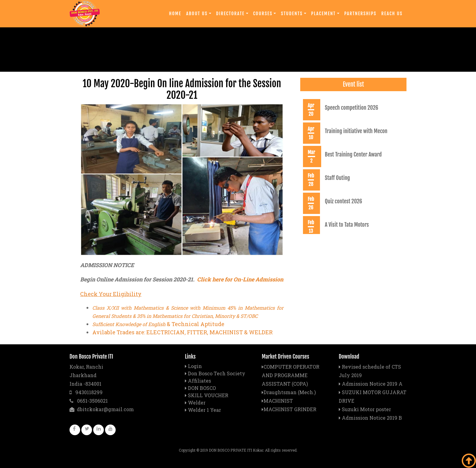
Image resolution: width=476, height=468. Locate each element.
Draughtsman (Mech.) (289, 392)
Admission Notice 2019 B (370, 418)
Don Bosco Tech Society (217, 373)
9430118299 (86, 392)
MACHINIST (277, 401)
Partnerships (360, 14)
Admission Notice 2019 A (371, 384)
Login (195, 366)
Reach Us (392, 14)
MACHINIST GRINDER (289, 409)
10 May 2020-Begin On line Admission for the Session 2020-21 (182, 89)
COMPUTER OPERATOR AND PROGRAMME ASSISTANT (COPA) (291, 375)
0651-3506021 (89, 401)
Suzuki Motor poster (365, 409)
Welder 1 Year (204, 410)
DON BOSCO (202, 388)
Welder (197, 403)
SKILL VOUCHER (208, 395)
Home (175, 14)
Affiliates (199, 381)
